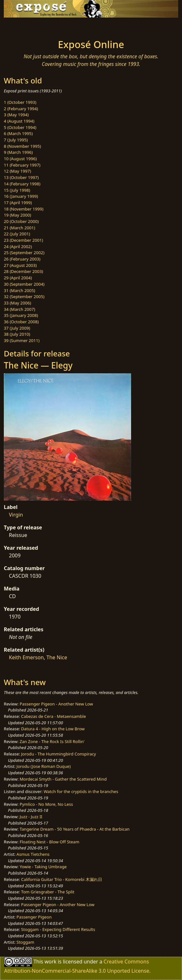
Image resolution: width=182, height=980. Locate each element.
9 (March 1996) (18, 152)
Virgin (16, 515)
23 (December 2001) (23, 240)
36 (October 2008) (21, 322)
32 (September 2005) (24, 297)
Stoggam (25, 942)
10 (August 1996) (20, 159)
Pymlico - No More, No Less (46, 804)
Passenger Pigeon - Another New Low (56, 704)
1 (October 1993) (20, 102)
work (50, 962)
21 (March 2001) (19, 228)
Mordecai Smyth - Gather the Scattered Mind (63, 779)
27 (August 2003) (20, 265)
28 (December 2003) (23, 271)
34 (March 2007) (19, 309)
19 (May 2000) (17, 215)
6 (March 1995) (18, 133)
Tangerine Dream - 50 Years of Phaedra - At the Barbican (75, 829)
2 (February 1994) (21, 109)
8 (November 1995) (22, 146)
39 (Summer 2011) (22, 340)
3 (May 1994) (16, 115)
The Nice (57, 657)
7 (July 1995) (16, 140)
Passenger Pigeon (34, 917)
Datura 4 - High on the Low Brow (53, 729)
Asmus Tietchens (33, 854)
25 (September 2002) (24, 253)
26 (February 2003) (22, 259)
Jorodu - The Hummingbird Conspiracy (58, 754)
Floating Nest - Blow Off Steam (49, 842)
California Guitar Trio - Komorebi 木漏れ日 (61, 879)
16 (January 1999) (21, 196)
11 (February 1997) (22, 165)
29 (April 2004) (18, 278)
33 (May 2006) (17, 303)
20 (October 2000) (21, 221)
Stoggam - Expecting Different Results (58, 929)
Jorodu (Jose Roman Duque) (44, 766)
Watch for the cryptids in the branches (81, 791)
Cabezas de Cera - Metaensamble (53, 716)
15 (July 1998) (17, 190)
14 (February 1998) (22, 184)
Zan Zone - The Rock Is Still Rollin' (52, 741)
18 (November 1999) (24, 209)
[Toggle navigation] (20, 26)
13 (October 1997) (21, 177)
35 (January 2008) (21, 315)
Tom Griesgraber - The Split (48, 892)
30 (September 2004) (24, 284)
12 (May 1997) (17, 171)
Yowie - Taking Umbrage (43, 867)
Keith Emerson (26, 657)
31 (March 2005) (19, 290)
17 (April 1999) (18, 203)
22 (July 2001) (17, 234)
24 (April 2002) (18, 247)
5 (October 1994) (20, 127)
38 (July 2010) (17, 334)
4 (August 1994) (19, 121)
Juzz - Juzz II (31, 817)
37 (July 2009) (17, 328)
